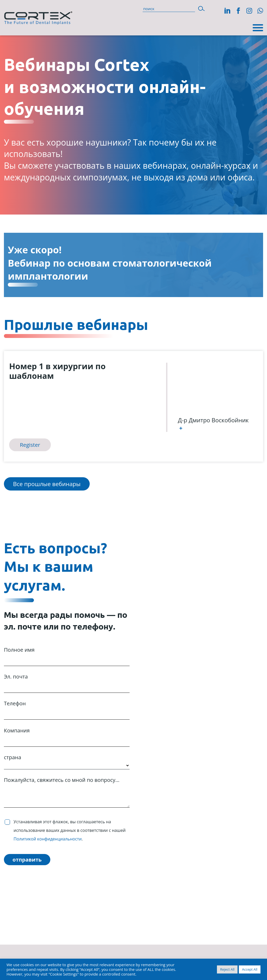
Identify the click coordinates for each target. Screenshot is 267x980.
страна (67, 761)
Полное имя (67, 655)
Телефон (67, 709)
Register (30, 445)
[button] (201, 8)
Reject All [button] (227, 969)
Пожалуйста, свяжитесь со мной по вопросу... (67, 792)
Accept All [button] (250, 969)
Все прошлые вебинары (47, 484)
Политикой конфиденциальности (48, 839)
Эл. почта (67, 682)
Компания (67, 736)
